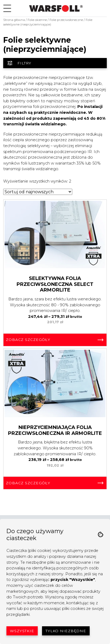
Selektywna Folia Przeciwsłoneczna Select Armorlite (55, 284)
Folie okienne (37, 20)
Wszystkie (22, 631)
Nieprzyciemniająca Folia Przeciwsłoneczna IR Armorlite (55, 430)
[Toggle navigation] (7, 8)
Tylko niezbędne (66, 631)
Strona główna (14, 20)
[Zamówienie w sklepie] (38, 192)
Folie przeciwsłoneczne (66, 20)
